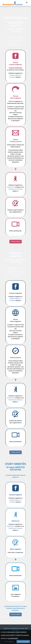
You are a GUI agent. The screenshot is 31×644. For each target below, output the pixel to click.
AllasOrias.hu (11, 187)
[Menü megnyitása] (27, 3)
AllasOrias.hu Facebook (16, 189)
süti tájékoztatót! (13, 638)
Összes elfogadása (23, 642)
